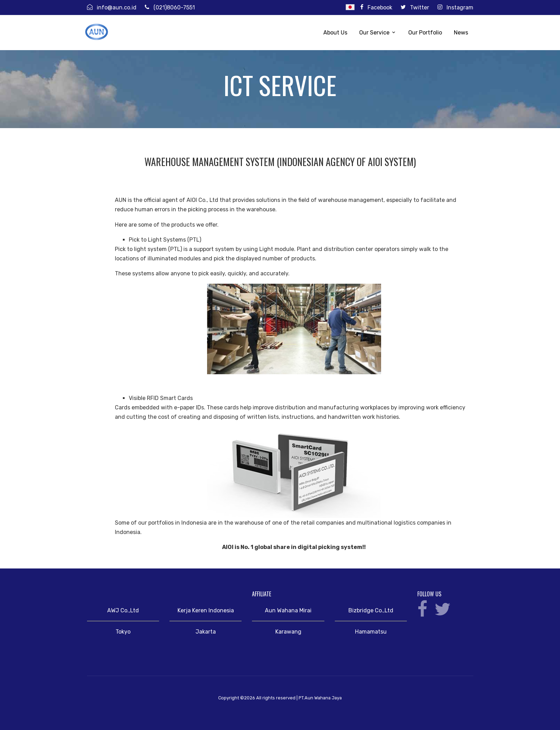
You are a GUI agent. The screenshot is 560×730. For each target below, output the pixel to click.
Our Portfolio (425, 33)
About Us (335, 33)
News (461, 33)
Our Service (374, 33)
